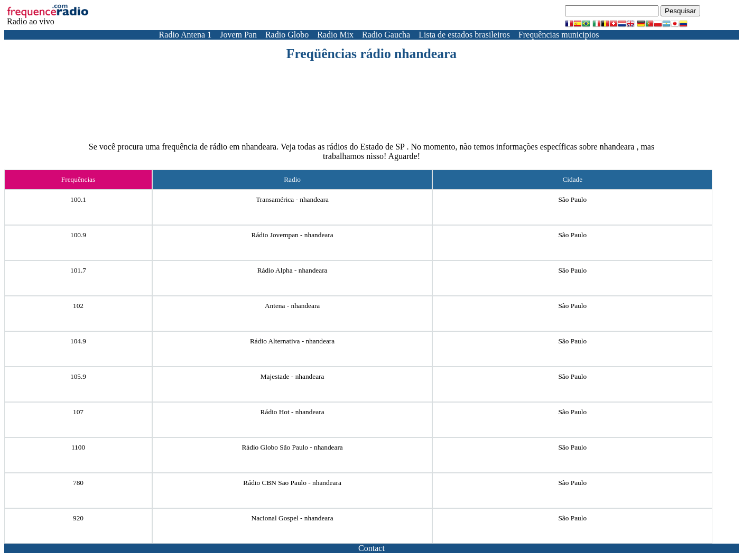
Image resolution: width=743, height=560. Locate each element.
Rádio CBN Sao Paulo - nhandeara (292, 483)
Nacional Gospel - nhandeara (292, 518)
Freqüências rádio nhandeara (371, 54)
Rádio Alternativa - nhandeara (292, 341)
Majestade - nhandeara (292, 376)
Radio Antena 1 (185, 35)
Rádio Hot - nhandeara (292, 412)
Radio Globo (287, 35)
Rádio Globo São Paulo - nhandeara (292, 447)
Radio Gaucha (386, 35)
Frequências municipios (559, 35)
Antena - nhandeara (292, 306)
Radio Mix (335, 35)
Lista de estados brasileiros (464, 35)
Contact (371, 548)
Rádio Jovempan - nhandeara (292, 235)
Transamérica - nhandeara (292, 199)
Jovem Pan (238, 35)
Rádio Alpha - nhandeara (292, 270)
